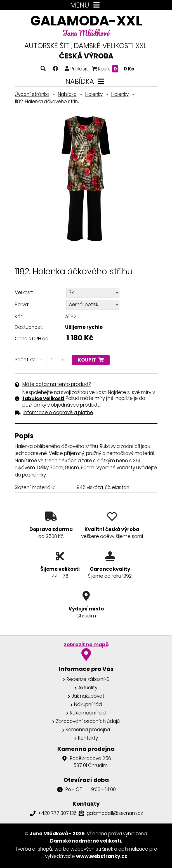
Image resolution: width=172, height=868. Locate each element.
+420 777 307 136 (57, 813)
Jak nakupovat (88, 696)
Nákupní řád (88, 704)
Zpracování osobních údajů (88, 721)
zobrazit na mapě (86, 645)
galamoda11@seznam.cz (115, 813)
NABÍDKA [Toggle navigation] (86, 82)
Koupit (91, 360)
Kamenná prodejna (88, 730)
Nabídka (67, 94)
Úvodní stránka (32, 94)
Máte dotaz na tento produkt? (57, 384)
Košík (113, 69)
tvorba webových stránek (83, 849)
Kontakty (88, 738)
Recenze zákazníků (88, 679)
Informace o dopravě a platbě (58, 412)
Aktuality (88, 688)
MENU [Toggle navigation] (86, 5)
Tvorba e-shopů (33, 849)
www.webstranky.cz (102, 856)
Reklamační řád (88, 713)
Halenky (94, 94)
